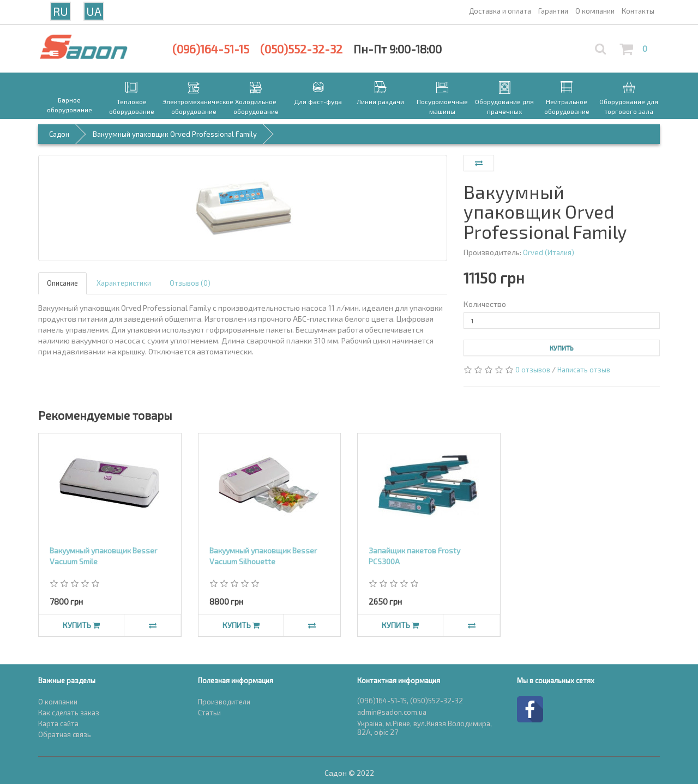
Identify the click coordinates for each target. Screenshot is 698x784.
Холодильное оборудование (256, 106)
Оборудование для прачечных (504, 106)
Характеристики (124, 283)
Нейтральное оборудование (567, 106)
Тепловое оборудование (132, 106)
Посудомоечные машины (442, 106)
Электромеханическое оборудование (194, 106)
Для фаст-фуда (318, 101)
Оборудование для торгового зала (629, 106)
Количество (485, 304)
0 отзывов (533, 370)
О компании (58, 702)
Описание (62, 283)
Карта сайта (58, 723)
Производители (224, 702)
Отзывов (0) (190, 283)
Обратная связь (65, 734)
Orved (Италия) (549, 252)
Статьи (209, 713)
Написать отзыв (584, 370)
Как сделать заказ (69, 713)
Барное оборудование (70, 105)
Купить (562, 348)
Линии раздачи (380, 101)
